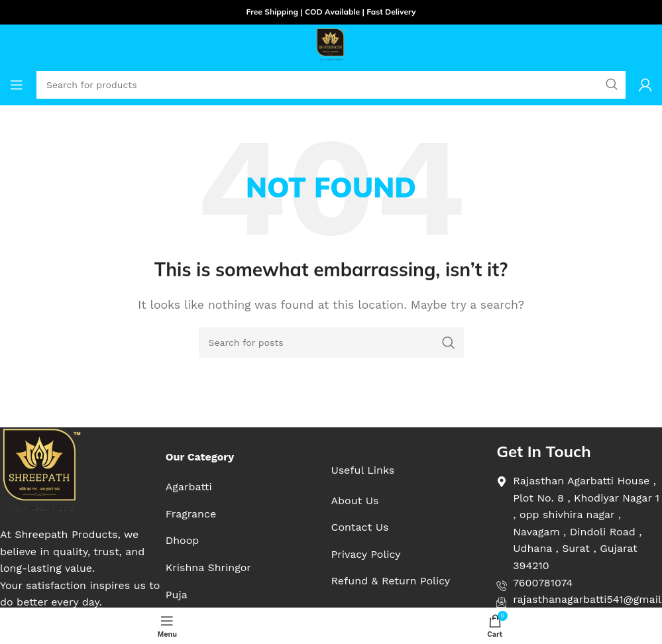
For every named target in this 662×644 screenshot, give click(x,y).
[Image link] (41, 469)
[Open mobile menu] (17, 85)
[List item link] (208, 487)
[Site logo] (331, 43)
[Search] (331, 343)
